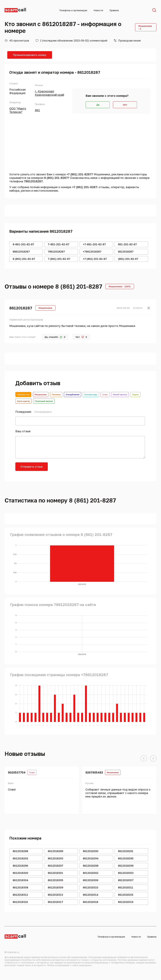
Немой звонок (120, 394)
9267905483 (94, 772)
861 (37, 110)
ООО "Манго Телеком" (18, 110)
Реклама (56, 394)
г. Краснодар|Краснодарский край (50, 93)
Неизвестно (23, 394)
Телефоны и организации (73, 10)
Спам (105, 394)
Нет (125, 105)
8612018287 (21, 308)
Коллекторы (91, 394)
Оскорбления (73, 394)
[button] (144, 759)
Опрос (135, 394)
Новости (98, 10)
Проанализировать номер (30, 55)
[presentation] (76, 469)
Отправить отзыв (32, 467)
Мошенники (41, 394)
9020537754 (17, 772)
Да (98, 105)
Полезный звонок (44, 401)
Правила (114, 10)
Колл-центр (23, 401)
